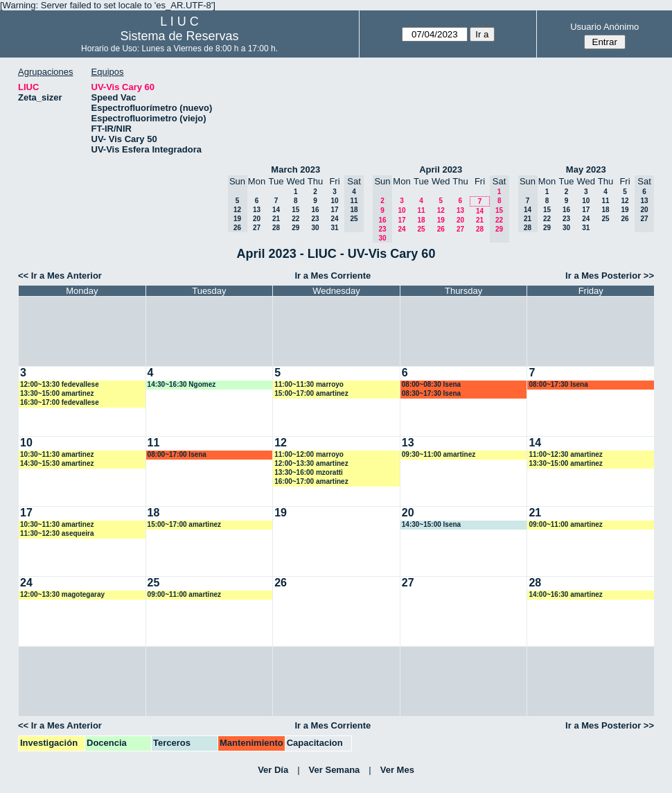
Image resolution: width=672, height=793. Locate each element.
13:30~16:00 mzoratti (309, 472)
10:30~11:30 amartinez (57, 454)
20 (257, 219)
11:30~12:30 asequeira (57, 533)
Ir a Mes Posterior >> (610, 276)
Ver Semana (335, 770)
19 (441, 220)
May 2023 (586, 169)
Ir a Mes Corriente (333, 276)
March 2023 (295, 169)
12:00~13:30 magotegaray (62, 594)
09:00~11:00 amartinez (565, 524)
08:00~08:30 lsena (431, 384)
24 (334, 219)
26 (441, 229)
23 (315, 219)
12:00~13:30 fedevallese (60, 384)
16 (315, 210)
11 (421, 210)
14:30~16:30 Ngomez (182, 384)
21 (276, 219)
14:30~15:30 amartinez (57, 463)
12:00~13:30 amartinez (311, 463)
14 (276, 210)
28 (276, 228)
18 (421, 220)
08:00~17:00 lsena (177, 454)
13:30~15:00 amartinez (57, 393)
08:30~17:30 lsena (431, 393)
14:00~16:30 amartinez (565, 594)
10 (334, 201)
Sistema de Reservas (180, 36)
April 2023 (441, 169)
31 (334, 228)
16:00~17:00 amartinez (311, 481)
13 (257, 210)
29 (295, 228)
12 (441, 210)
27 (257, 228)
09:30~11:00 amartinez (439, 454)
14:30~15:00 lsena (431, 524)
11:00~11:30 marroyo (309, 384)
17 (334, 210)
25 (421, 229)
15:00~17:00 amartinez (311, 393)
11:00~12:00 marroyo (309, 454)
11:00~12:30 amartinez (565, 454)
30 (315, 228)
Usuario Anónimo (604, 27)
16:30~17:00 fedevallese (60, 402)
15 (295, 210)
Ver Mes (397, 770)
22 (295, 219)
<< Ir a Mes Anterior (60, 276)
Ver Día (273, 770)
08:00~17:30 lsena (558, 384)
